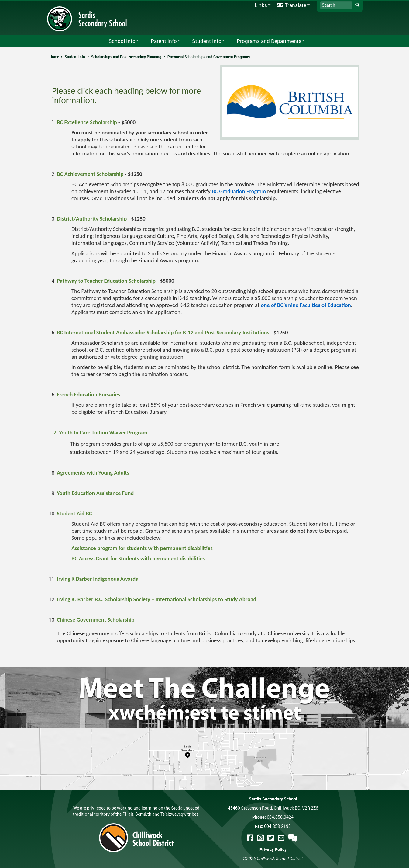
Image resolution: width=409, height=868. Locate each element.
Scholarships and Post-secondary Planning (126, 57)
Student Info (75, 57)
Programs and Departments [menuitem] (267, 41)
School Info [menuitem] (120, 41)
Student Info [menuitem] (204, 41)
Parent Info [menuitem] (162, 41)
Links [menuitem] (262, 5)
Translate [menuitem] (292, 5)
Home (54, 57)
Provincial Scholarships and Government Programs (209, 57)
